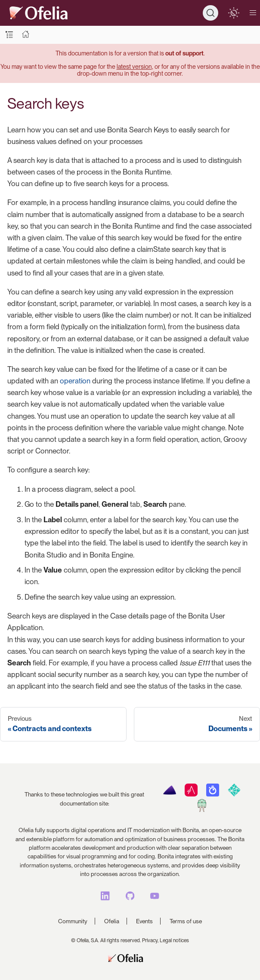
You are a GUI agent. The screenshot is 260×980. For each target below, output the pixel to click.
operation (75, 381)
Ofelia (112, 921)
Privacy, (150, 940)
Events (144, 921)
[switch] (234, 13)
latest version (134, 66)
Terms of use (186, 921)
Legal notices (174, 940)
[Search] (210, 13)
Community (73, 921)
